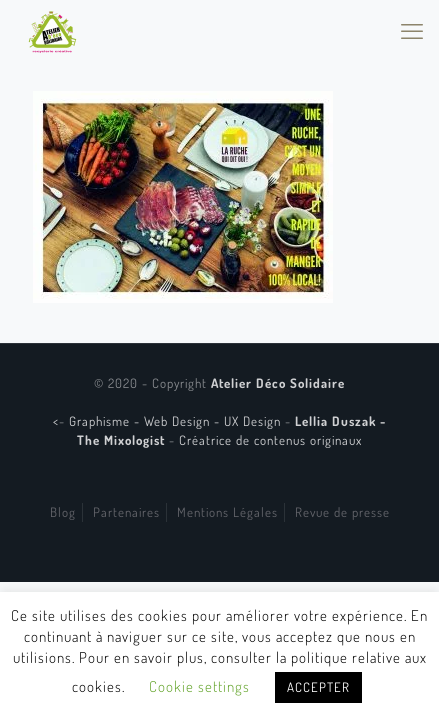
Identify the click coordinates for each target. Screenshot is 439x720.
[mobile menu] (412, 30)
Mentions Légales (227, 512)
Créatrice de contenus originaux (270, 440)
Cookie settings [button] (199, 686)
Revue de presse (342, 512)
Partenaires (126, 512)
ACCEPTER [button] (318, 687)
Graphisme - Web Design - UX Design (177, 421)
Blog (63, 512)
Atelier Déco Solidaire (278, 383)
